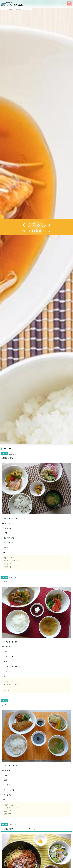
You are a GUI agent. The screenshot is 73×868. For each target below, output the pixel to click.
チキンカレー (7, 581)
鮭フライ (5, 705)
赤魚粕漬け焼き (8, 458)
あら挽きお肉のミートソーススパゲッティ (18, 829)
